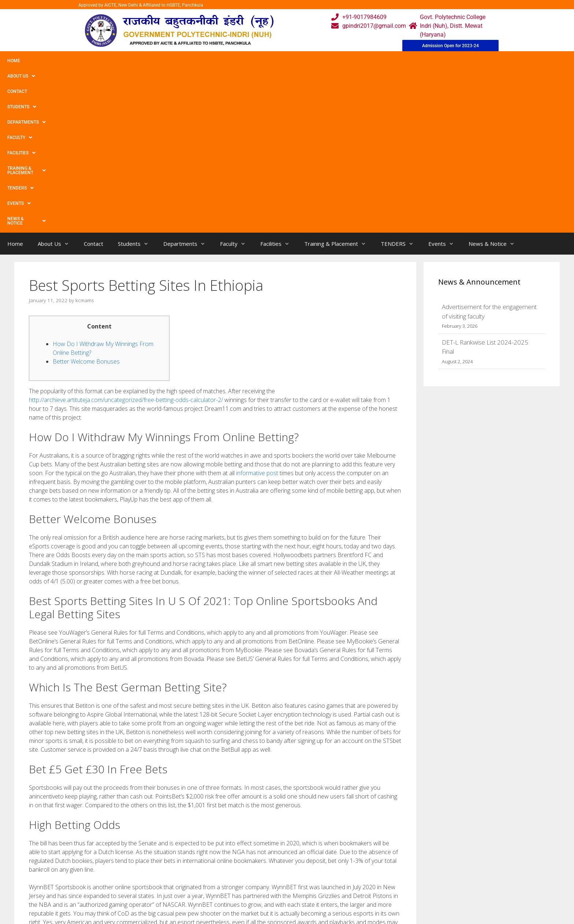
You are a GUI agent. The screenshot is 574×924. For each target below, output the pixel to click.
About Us (45, 61)
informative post (257, 311)
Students (115, 61)
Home (14, 61)
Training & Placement (294, 61)
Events (383, 61)
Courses (256, 875)
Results (256, 889)
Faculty (202, 61)
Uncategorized (54, 786)
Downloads (204, 889)
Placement (260, 904)
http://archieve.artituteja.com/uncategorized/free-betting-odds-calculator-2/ (126, 237)
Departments (160, 61)
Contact (80, 61)
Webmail (257, 860)
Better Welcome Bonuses (86, 199)
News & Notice (426, 61)
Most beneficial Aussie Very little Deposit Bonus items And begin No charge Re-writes (135, 794)
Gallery (198, 875)
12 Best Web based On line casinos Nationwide (92, 801)
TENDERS (347, 61)
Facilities (240, 61)
